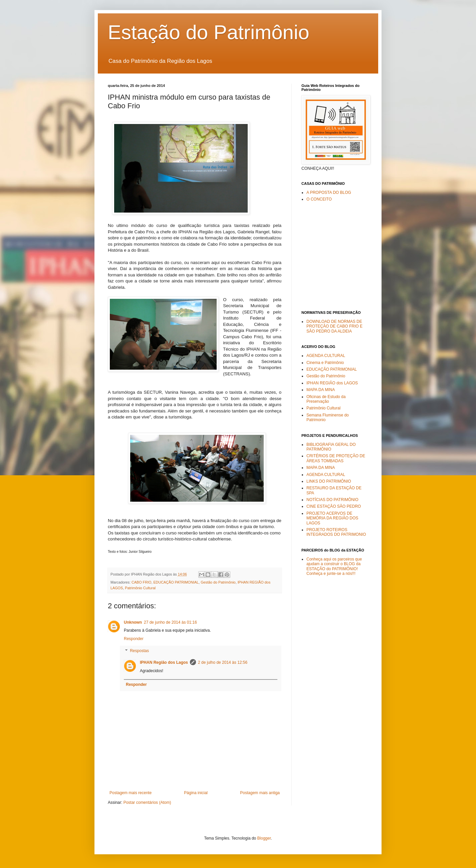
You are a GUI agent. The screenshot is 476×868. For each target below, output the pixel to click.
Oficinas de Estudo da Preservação (326, 399)
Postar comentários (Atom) (147, 802)
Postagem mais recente (131, 793)
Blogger (264, 838)
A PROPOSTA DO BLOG (329, 193)
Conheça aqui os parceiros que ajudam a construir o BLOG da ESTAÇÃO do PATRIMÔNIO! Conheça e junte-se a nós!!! (334, 566)
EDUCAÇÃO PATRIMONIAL (176, 582)
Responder (134, 639)
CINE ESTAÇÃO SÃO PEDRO (334, 506)
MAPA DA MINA (321, 390)
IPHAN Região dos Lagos (164, 662)
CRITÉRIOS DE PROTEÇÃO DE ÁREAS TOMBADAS (336, 458)
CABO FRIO (141, 582)
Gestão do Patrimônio (218, 582)
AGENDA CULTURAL (326, 356)
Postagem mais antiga (260, 793)
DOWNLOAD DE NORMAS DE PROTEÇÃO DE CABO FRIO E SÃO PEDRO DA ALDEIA (334, 326)
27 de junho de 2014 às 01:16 (170, 622)
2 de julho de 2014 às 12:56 (223, 662)
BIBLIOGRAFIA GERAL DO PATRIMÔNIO (331, 447)
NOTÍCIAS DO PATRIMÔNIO (332, 500)
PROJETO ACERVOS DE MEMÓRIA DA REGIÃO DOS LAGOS (332, 518)
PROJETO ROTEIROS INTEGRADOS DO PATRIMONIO (336, 532)
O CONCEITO (319, 199)
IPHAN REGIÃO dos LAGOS (332, 383)
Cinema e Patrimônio (325, 363)
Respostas (139, 651)
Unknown (133, 622)
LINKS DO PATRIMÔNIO (329, 481)
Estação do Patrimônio (209, 32)
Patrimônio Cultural (140, 588)
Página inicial (196, 793)
